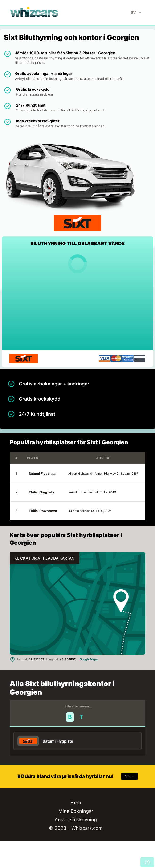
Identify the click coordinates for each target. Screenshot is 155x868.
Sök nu (129, 776)
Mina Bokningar (76, 811)
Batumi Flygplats (42, 473)
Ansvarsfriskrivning (76, 820)
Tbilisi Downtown (43, 511)
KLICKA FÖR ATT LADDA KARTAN (45, 558)
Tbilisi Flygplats (41, 492)
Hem (76, 803)
